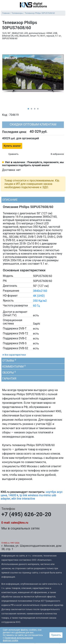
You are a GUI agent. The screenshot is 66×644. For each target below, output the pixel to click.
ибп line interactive (23, 499)
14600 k (13, 495)
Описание (10, 200)
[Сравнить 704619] (10, 154)
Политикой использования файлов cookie (18, 639)
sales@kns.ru (20, 523)
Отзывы (9, 360)
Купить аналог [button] (12, 146)
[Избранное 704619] (54, 154)
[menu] (4, 5)
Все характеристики (15, 355)
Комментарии (14, 366)
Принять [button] (56, 635)
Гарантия (9, 379)
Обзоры (9, 372)
